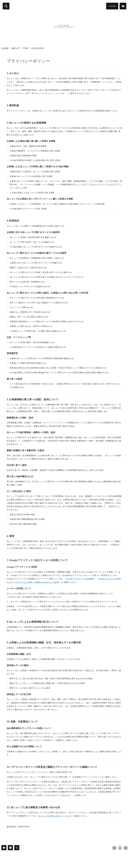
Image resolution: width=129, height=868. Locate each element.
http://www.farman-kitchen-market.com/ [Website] (126, 848)
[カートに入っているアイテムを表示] (123, 6)
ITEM (26, 48)
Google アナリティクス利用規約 (80, 579)
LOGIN (112, 6)
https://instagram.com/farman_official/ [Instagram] (120, 848)
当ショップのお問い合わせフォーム (53, 816)
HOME (5, 48)
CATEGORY (38, 48)
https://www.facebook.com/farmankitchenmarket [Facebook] (114, 848)
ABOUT (16, 48)
